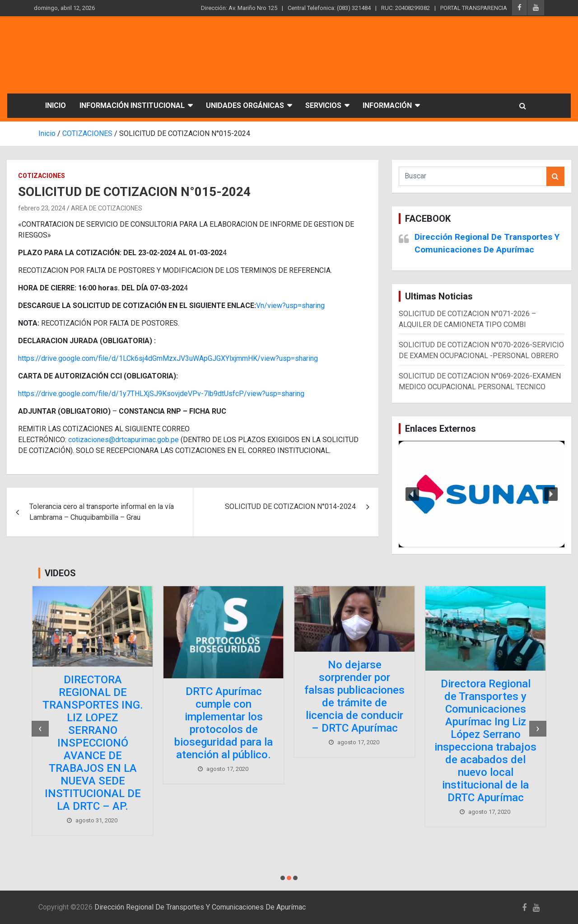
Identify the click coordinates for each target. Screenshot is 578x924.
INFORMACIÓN (387, 105)
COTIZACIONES (42, 176)
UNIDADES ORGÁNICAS (245, 105)
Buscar (555, 176)
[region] (482, 494)
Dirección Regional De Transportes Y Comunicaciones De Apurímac (200, 907)
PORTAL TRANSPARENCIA (474, 8)
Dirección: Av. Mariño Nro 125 (239, 8)
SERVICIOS (323, 105)
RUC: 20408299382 (406, 8)
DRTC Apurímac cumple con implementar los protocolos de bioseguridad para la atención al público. (224, 723)
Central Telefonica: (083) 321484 (329, 8)
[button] (482, 494)
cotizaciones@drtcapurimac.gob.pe (124, 440)
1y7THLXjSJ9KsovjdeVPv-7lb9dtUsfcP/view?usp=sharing (212, 394)
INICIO (56, 105)
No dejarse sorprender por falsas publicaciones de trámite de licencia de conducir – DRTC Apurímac (354, 696)
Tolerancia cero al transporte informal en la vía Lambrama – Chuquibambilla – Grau (102, 512)
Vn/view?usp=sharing (290, 306)
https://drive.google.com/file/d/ (68, 394)
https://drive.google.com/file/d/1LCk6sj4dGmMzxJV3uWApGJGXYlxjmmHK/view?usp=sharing (168, 358)
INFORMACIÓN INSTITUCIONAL (132, 105)
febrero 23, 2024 (42, 208)
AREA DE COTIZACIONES (107, 208)
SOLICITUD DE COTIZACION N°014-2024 (290, 506)
